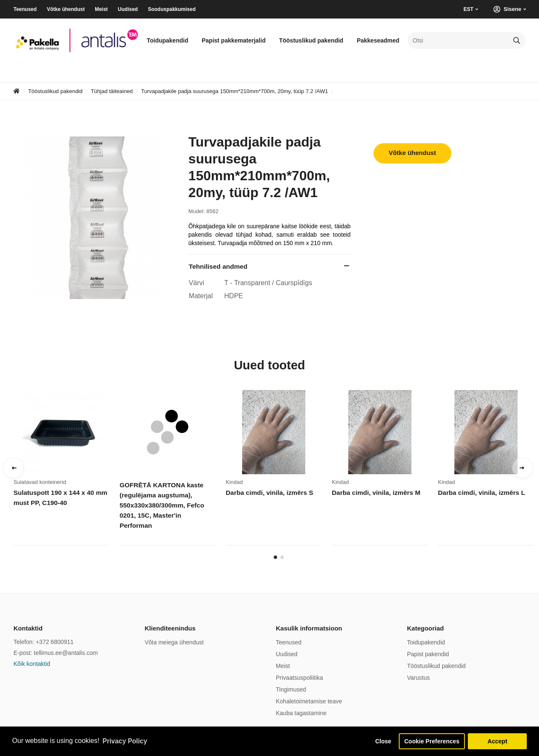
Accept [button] (497, 741)
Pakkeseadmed (378, 40)
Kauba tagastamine (301, 713)
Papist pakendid (428, 654)
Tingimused (291, 689)
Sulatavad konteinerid (40, 482)
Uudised (128, 9)
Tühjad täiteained (112, 91)
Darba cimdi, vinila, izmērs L (480, 493)
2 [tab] (282, 557)
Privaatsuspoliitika (299, 678)
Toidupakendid (167, 40)
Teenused (25, 9)
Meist (101, 9)
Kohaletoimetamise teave (309, 701)
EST (468, 9)
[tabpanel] (67, 470)
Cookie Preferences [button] (431, 741)
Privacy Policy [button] (126, 741)
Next (523, 468)
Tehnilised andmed (218, 266)
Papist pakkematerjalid (234, 40)
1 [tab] (275, 557)
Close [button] (380, 741)
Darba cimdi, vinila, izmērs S (268, 493)
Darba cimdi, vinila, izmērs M (375, 493)
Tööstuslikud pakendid (311, 40)
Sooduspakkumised (172, 9)
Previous (13, 468)
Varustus (419, 678)
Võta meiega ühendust (174, 642)
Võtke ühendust (66, 9)
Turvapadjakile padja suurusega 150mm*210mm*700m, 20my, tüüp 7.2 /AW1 (235, 91)
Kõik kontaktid (32, 664)
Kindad (234, 482)
